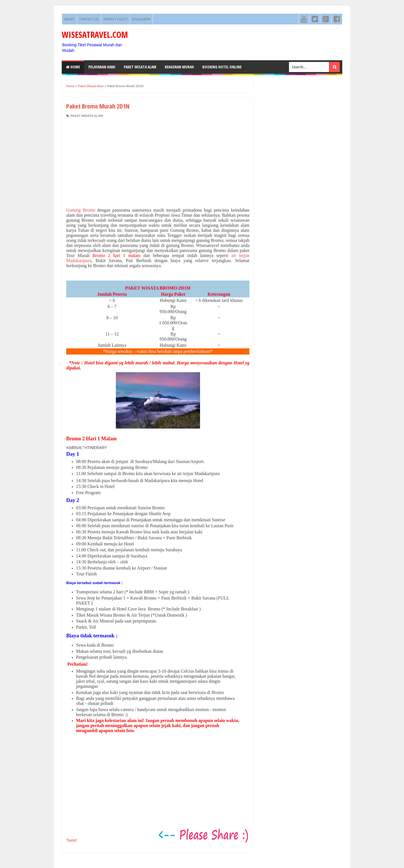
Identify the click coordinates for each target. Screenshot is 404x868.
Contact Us (89, 19)
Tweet (71, 840)
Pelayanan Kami (102, 67)
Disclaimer (141, 19)
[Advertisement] (158, 163)
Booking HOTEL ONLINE (222, 67)
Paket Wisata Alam (140, 67)
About (69, 19)
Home (73, 67)
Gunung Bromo (81, 210)
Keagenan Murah (179, 67)
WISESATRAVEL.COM (95, 35)
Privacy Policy (115, 19)
